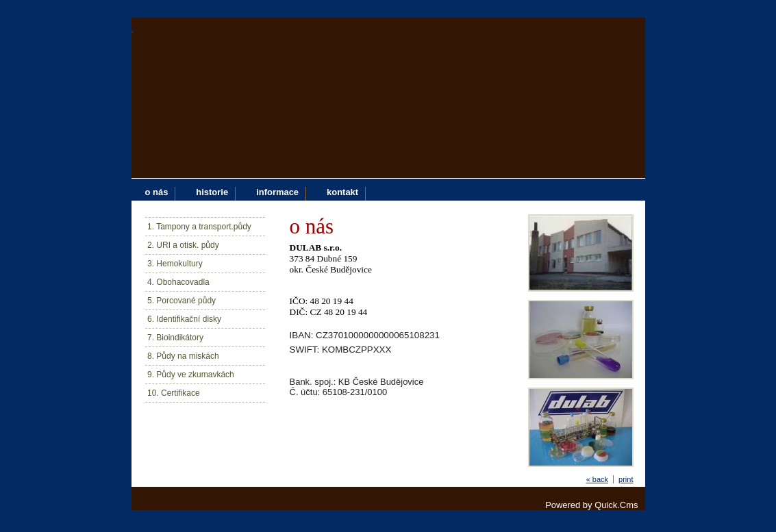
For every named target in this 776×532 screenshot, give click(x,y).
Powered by (591, 505)
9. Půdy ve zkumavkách (191, 375)
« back (597, 479)
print (626, 479)
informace (277, 192)
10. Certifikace (174, 393)
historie (212, 192)
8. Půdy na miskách (183, 356)
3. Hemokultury (175, 264)
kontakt (342, 192)
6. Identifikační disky (184, 319)
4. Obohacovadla (178, 282)
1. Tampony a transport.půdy (199, 227)
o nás (157, 192)
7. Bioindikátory (175, 338)
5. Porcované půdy (182, 301)
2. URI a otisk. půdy (183, 245)
